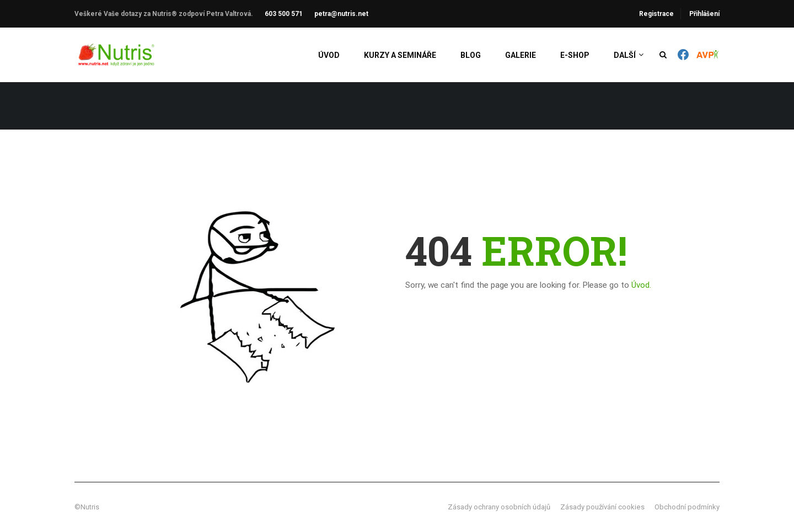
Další (625, 55)
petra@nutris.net (341, 14)
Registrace (656, 14)
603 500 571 (284, 14)
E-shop (575, 55)
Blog (471, 55)
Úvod (329, 55)
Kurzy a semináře (400, 55)
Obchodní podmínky (687, 507)
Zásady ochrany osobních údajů (499, 507)
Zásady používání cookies (602, 507)
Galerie (521, 55)
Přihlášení (704, 14)
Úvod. (641, 285)
